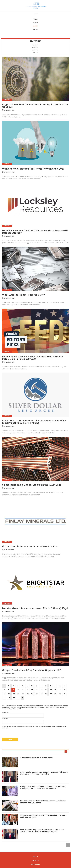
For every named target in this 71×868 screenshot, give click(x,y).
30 (14, 694)
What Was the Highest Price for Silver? (23, 295)
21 (37, 690)
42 (5, 698)
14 (4, 690)
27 (65, 690)
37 (46, 694)
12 (60, 686)
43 (9, 698)
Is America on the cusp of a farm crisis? (37, 758)
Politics (36, 29)
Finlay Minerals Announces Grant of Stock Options (30, 546)
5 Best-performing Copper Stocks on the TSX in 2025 (32, 485)
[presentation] (16, 734)
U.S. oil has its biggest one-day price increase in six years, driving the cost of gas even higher (44, 773)
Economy (36, 23)
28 (4, 694)
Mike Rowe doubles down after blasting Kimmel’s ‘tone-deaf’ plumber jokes (43, 816)
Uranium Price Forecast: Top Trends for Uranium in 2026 (33, 169)
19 (27, 690)
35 (37, 694)
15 (9, 690)
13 (64, 686)
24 (51, 690)
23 (46, 690)
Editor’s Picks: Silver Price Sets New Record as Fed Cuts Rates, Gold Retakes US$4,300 (32, 358)
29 (9, 694)
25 (55, 690)
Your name (23, 715)
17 (18, 690)
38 (51, 694)
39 (55, 694)
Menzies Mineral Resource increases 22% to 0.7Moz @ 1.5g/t (35, 608)
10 (50, 686)
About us (35, 857)
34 (32, 694)
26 (60, 690)
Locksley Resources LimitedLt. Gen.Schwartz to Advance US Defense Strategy (35, 232)
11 (55, 686)
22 (41, 690)
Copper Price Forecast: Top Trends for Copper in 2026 (32, 670)
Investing (36, 26)
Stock (35, 19)
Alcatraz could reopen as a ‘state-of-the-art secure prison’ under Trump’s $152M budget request (42, 831)
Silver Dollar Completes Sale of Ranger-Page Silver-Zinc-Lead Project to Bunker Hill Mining (34, 422)
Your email (23, 721)
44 (14, 698)
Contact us (35, 861)
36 (41, 694)
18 (23, 690)
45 (18, 698)
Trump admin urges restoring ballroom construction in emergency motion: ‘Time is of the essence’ (43, 787)
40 (60, 694)
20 (32, 690)
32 (23, 694)
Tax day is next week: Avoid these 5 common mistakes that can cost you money (43, 802)
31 (18, 694)
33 (28, 694)
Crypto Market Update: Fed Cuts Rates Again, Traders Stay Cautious (35, 106)
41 (64, 694)
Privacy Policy (36, 865)
